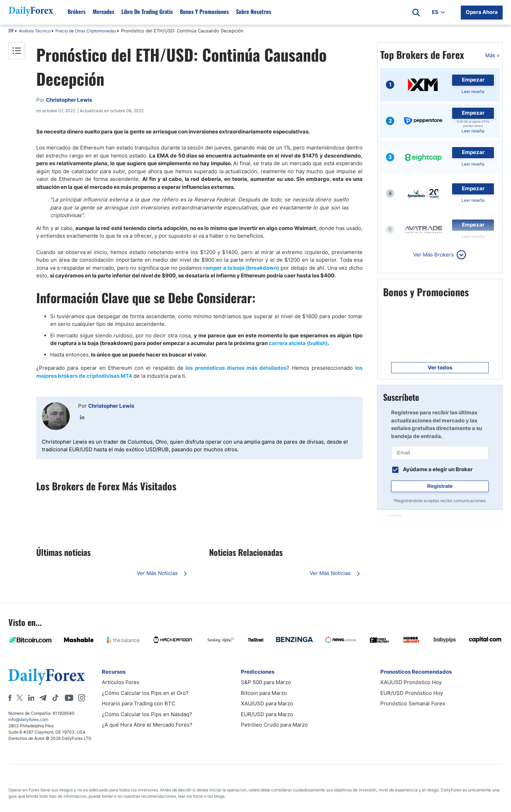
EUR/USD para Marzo (267, 714)
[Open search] (416, 13)
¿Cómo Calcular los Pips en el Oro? (145, 693)
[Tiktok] (55, 698)
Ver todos (440, 367)
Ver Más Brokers (433, 255)
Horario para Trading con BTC (139, 703)
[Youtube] (69, 698)
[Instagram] (82, 698)
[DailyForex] (47, 677)
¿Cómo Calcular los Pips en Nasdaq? (147, 714)
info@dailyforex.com (28, 719)
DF (11, 31)
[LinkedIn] (31, 698)
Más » (492, 55)
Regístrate (440, 486)
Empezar (473, 80)
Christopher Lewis (111, 406)
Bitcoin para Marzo (264, 693)
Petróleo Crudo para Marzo (274, 725)
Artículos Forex (121, 682)
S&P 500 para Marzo (266, 682)
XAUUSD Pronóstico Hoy (411, 682)
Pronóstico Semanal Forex (413, 703)
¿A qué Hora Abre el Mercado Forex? (147, 725)
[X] (20, 698)
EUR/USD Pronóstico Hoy (412, 693)
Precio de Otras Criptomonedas (86, 31)
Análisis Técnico (35, 31)
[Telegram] (43, 698)
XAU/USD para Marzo (267, 703)
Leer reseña (473, 91)
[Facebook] (10, 698)
